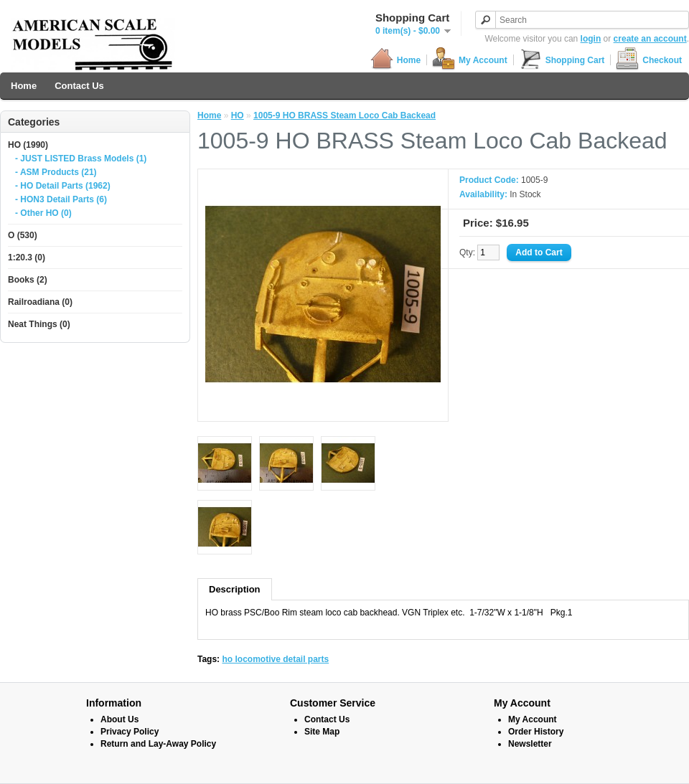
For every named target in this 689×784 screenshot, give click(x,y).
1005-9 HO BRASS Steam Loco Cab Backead (344, 115)
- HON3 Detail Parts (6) (61, 199)
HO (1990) (28, 145)
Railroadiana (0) (40, 302)
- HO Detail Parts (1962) (63, 186)
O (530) (23, 235)
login (591, 39)
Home (395, 60)
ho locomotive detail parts (275, 659)
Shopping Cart (562, 60)
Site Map (322, 732)
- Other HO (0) (43, 213)
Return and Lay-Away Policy (158, 744)
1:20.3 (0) (27, 258)
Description (235, 589)
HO (238, 115)
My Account (470, 60)
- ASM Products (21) (56, 172)
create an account (650, 39)
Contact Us (79, 86)
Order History (536, 732)
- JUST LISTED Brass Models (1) (81, 159)
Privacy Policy (130, 732)
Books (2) (28, 280)
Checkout (649, 60)
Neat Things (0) (39, 324)
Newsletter (530, 744)
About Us (119, 719)
